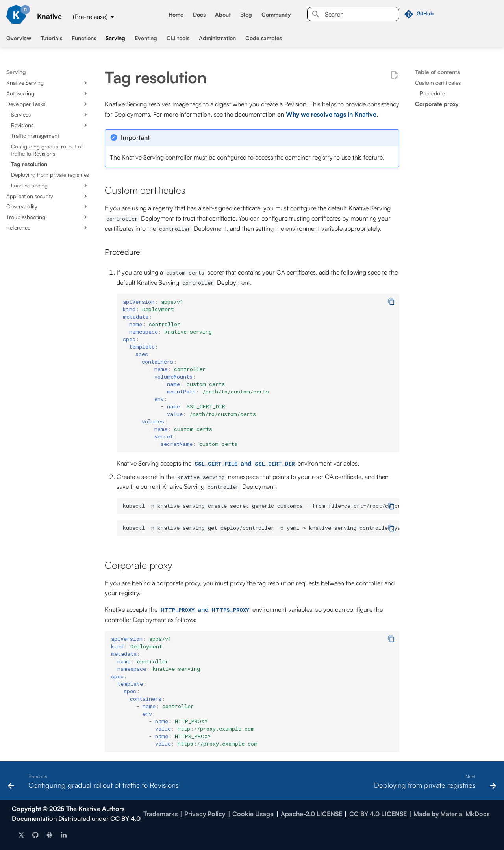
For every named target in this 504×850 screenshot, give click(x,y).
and (245, 463)
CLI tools (178, 38)
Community (276, 14)
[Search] (353, 14)
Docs (199, 14)
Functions (84, 38)
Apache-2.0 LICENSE (311, 814)
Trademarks (160, 814)
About (223, 14)
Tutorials (51, 38)
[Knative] (18, 14)
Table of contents (437, 72)
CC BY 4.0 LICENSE (378, 814)
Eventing (146, 38)
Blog (246, 14)
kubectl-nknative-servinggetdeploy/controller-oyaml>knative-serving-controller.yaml (261, 528)
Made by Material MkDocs (451, 814)
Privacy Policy (205, 814)
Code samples (264, 38)
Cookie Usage (253, 814)
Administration (217, 38)
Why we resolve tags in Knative (331, 114)
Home (176, 14)
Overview (19, 38)
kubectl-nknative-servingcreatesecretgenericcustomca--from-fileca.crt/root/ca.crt (261, 506)
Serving (115, 38)
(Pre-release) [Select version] (90, 17)
